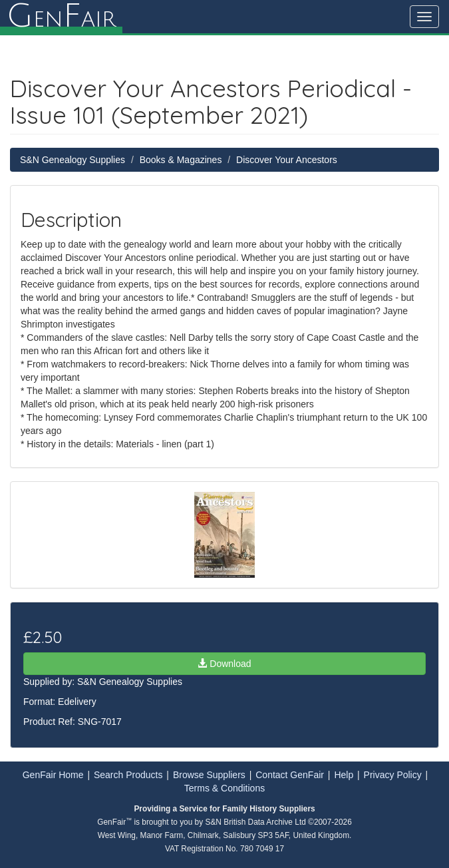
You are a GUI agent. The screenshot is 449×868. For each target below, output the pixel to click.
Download (224, 664)
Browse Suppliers (209, 775)
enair (61, 17)
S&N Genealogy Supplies (73, 160)
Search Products (128, 775)
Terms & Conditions (224, 788)
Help (344, 775)
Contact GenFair (290, 775)
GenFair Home (53, 775)
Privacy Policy (393, 775)
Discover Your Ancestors (287, 160)
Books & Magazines (181, 160)
